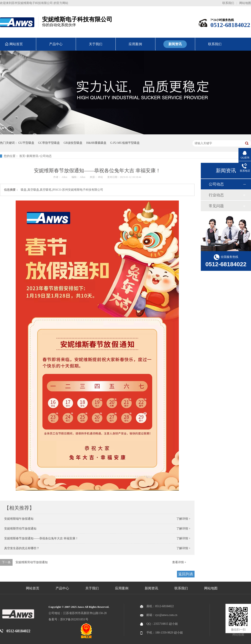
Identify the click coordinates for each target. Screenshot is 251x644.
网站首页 (33, 588)
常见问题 (216, 206)
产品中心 (62, 588)
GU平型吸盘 (26, 143)
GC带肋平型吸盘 (49, 143)
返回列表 (186, 574)
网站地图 (245, 3)
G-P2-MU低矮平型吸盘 (125, 143)
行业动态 (216, 195)
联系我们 (228, 3)
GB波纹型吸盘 (73, 143)
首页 (22, 156)
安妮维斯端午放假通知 (19, 519)
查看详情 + (179, 562)
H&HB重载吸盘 (96, 143)
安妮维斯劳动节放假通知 (20, 529)
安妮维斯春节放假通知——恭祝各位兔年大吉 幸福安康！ (41, 538)
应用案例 (122, 588)
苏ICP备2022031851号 (74, 619)
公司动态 (46, 156)
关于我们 (92, 588)
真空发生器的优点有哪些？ (22, 548)
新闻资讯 (32, 156)
